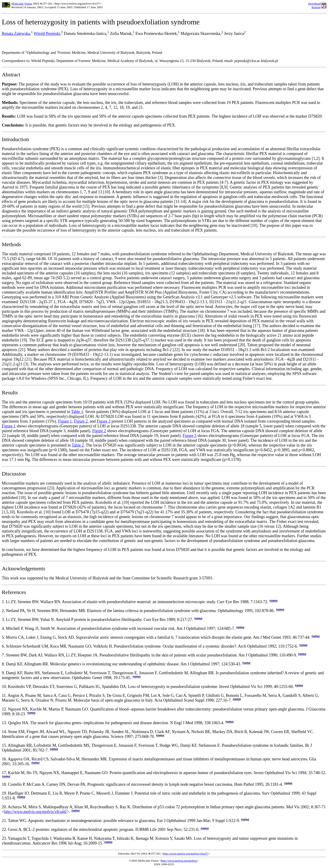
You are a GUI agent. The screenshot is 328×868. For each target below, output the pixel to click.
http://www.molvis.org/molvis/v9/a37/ (186, 854)
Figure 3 (104, 421)
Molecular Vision (22, 4)
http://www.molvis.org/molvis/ (179, 861)
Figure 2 (81, 421)
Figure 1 (65, 421)
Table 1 (77, 412)
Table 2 (78, 445)
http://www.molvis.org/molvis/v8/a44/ (36, 812)
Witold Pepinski (47, 34)
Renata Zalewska (16, 34)
